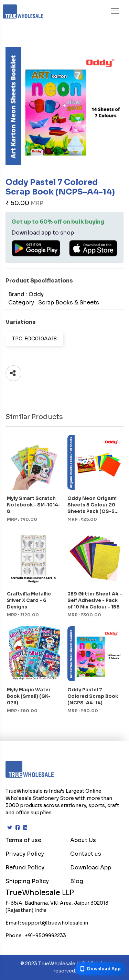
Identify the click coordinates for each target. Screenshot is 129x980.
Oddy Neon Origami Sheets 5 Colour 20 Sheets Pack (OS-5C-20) (94, 505)
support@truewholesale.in (55, 923)
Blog (77, 881)
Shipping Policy (27, 881)
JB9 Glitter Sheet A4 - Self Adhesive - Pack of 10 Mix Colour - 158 (95, 600)
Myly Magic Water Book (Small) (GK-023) (29, 696)
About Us (83, 840)
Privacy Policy (25, 854)
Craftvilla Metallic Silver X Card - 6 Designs (29, 600)
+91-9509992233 (45, 935)
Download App (91, 868)
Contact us (86, 854)
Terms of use (23, 840)
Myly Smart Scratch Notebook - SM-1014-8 (34, 505)
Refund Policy (25, 868)
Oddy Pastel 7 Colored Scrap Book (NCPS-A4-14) (93, 696)
